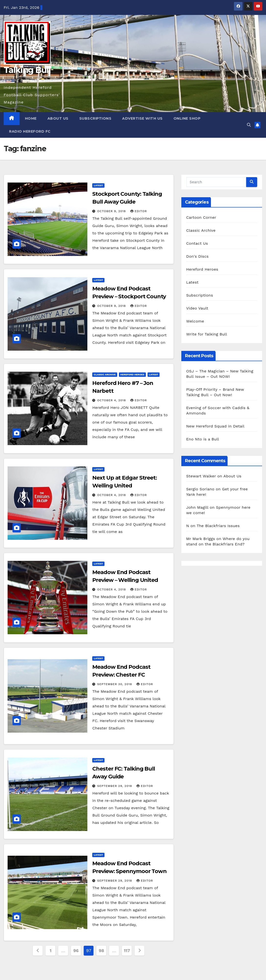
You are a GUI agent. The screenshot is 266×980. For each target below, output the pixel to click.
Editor (139, 211)
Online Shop (187, 118)
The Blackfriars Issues (218, 526)
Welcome (195, 321)
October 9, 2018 (112, 211)
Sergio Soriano (200, 489)
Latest (98, 185)
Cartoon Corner (201, 217)
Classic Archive (105, 375)
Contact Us (197, 243)
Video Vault (197, 308)
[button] (249, 125)
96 (76, 951)
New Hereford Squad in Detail (215, 426)
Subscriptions (95, 118)
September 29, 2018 (115, 786)
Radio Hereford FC (30, 131)
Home (31, 118)
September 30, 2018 (115, 684)
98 (102, 951)
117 (127, 951)
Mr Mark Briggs (201, 539)
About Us (58, 118)
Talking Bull (27, 70)
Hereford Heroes (132, 375)
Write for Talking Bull (207, 334)
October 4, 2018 (112, 400)
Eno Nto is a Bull (203, 439)
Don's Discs (197, 256)
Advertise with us (142, 118)
